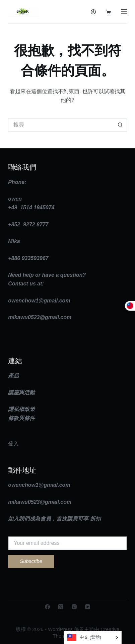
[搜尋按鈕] (120, 125)
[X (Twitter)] (61, 607)
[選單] (124, 12)
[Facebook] (47, 607)
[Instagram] (74, 607)
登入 (13, 444)
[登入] (93, 12)
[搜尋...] (61, 125)
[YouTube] (88, 607)
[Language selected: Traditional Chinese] (93, 637)
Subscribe (31, 561)
